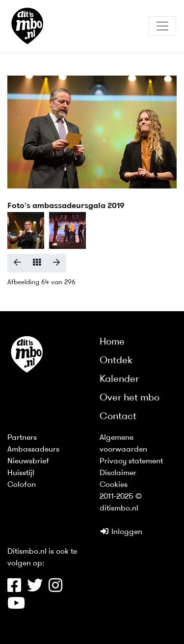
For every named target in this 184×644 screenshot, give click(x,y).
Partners (22, 438)
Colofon (22, 485)
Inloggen (121, 532)
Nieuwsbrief (28, 461)
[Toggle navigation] (162, 26)
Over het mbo (130, 398)
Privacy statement (131, 461)
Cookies (114, 485)
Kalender (119, 379)
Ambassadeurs (33, 450)
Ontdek (116, 361)
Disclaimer (118, 473)
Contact (118, 417)
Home (112, 342)
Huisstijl (21, 473)
